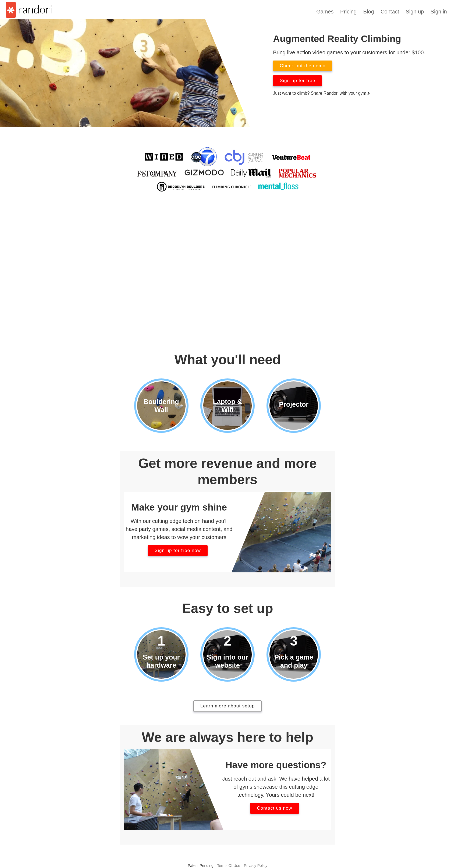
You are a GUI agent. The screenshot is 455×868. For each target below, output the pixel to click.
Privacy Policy (256, 866)
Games (325, 12)
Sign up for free (297, 81)
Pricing (348, 12)
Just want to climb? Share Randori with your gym (321, 93)
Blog (369, 12)
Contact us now (274, 808)
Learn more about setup (228, 706)
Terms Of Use (229, 866)
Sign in (439, 12)
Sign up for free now (178, 550)
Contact (390, 12)
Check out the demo (303, 66)
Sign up (415, 12)
